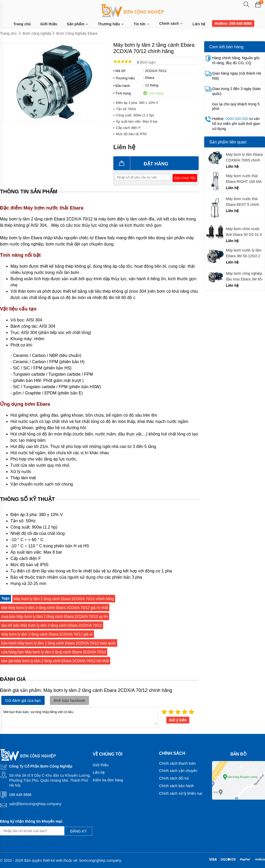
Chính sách (171, 23)
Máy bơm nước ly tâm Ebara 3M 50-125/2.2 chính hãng (244, 253)
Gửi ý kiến (178, 720)
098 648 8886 (20, 795)
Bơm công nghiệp (37, 33)
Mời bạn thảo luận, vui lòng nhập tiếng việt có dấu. (80, 717)
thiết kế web (53, 860)
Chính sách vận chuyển (178, 771)
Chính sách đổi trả (174, 778)
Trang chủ (22, 24)
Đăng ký (78, 831)
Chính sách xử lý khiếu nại (181, 793)
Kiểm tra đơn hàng (108, 780)
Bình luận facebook (69, 701)
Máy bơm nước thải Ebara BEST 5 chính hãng (242, 202)
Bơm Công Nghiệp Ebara (77, 33)
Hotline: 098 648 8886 (233, 23)
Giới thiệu (49, 24)
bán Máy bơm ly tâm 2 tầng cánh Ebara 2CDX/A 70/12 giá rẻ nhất (55, 608)
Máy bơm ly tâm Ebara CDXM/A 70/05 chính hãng (244, 157)
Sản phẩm (78, 24)
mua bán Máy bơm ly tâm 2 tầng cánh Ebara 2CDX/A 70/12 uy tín (55, 616)
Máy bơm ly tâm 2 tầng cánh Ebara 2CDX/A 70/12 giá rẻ (47, 634)
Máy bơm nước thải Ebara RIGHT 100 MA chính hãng (244, 179)
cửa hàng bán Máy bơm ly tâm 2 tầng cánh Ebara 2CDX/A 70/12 (54, 652)
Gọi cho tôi (185, 178)
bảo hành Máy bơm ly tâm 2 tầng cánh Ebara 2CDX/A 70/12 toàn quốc (59, 643)
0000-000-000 (237, 119)
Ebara (150, 78)
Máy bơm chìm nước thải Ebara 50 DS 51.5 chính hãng (244, 232)
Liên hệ (199, 24)
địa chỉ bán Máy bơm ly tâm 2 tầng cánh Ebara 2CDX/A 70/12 (52, 625)
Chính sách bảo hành (176, 786)
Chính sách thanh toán (177, 763)
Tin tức (142, 24)
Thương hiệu (111, 24)
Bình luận (146, 62)
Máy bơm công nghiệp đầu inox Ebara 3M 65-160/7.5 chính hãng (244, 276)
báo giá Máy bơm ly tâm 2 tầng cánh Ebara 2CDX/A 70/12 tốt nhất (55, 661)
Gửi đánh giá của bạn (23, 701)
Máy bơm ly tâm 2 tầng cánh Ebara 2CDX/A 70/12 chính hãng (64, 599)
